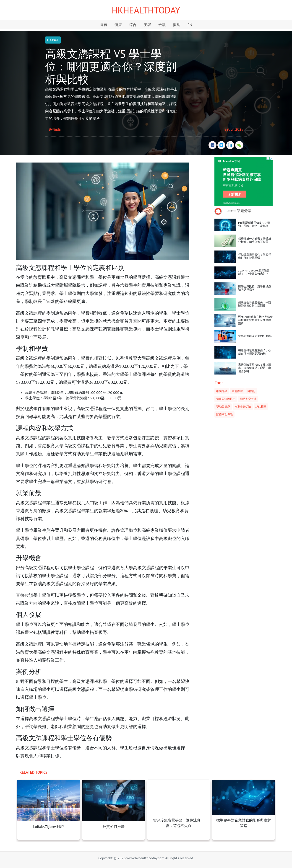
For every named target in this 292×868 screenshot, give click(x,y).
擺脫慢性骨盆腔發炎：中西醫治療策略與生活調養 (255, 304)
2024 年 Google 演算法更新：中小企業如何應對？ (254, 272)
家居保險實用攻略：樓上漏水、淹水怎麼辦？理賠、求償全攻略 (255, 368)
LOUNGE (53, 40)
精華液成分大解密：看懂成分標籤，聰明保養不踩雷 (255, 240)
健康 (118, 25)
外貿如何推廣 (114, 827)
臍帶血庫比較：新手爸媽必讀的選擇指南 (255, 288)
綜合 (133, 25)
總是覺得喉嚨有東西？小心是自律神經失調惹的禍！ (255, 352)
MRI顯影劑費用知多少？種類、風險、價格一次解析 (254, 224)
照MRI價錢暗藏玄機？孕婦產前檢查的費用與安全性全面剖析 (255, 320)
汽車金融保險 (243, 407)
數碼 (177, 25)
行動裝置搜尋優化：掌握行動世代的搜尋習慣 (255, 256)
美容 (147, 25)
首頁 (104, 25)
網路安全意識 (248, 399)
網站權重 (261, 407)
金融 (162, 25)
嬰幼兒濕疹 (223, 407)
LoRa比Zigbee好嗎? (48, 827)
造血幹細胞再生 (226, 399)
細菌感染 (222, 391)
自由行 (251, 391)
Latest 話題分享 (238, 211)
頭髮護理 (237, 391)
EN (190, 25)
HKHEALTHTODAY (146, 10)
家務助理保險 (224, 414)
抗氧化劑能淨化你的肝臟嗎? (255, 336)
